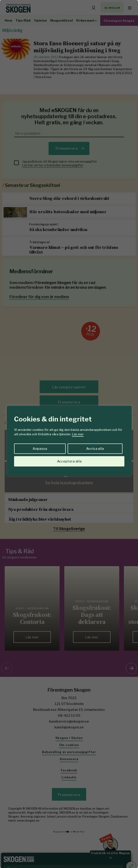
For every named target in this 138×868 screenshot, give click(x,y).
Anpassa (40, 449)
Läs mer (78, 434)
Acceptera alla (69, 461)
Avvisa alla (95, 449)
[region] (69, 434)
